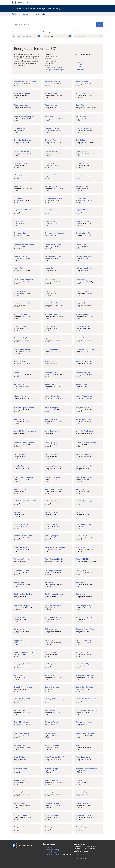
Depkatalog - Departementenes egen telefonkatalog (36, 8)
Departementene (20, 2)
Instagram (80, 69)
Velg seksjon (88, 36)
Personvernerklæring (52, 850)
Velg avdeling (57, 36)
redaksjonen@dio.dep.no (87, 855)
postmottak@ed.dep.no (57, 70)
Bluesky (79, 62)
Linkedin (80, 64)
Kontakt (36, 14)
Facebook (80, 67)
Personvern (25, 14)
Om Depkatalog (50, 847)
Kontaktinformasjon (51, 852)
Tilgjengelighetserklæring (53, 854)
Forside (15, 14)
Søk (99, 25)
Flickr (79, 58)
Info (43, 14)
